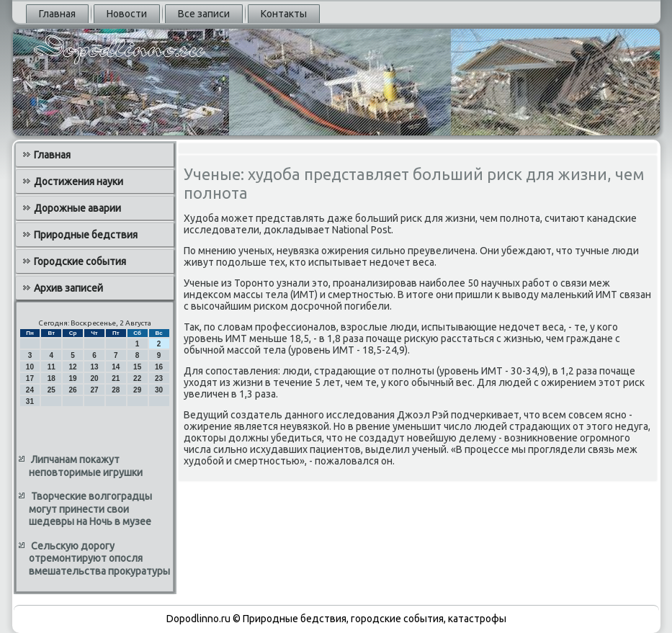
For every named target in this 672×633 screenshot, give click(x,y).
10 (30, 367)
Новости (127, 14)
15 (137, 367)
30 (159, 390)
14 (116, 367)
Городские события (80, 261)
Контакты (284, 14)
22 (137, 378)
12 (73, 367)
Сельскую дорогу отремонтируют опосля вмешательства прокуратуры (99, 558)
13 (94, 367)
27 (94, 390)
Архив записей (68, 288)
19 (73, 378)
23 (159, 378)
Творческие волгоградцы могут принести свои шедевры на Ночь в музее (90, 509)
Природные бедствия (86, 235)
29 (137, 390)
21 (116, 378)
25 (51, 390)
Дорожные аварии (77, 208)
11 (51, 367)
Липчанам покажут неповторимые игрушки (86, 466)
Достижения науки (79, 181)
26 (73, 390)
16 (159, 367)
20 (94, 378)
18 (51, 378)
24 (30, 390)
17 (30, 378)
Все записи (204, 14)
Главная (57, 14)
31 (30, 401)
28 (116, 390)
